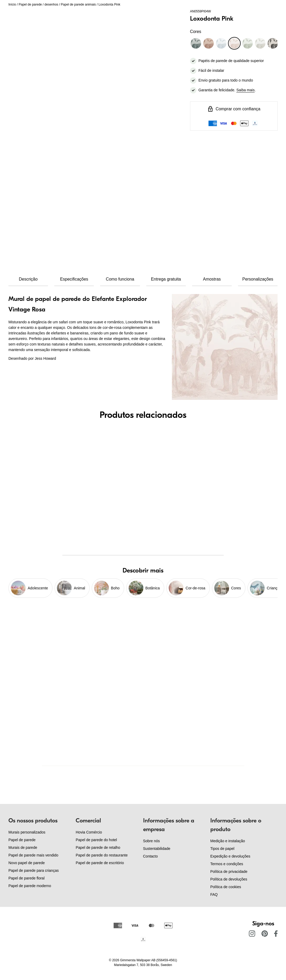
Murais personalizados (27, 832)
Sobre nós (152, 841)
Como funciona (120, 279)
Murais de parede (23, 848)
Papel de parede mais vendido (33, 855)
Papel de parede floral (26, 878)
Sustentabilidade (157, 849)
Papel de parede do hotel (96, 840)
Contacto (151, 856)
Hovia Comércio (89, 832)
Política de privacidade (229, 872)
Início (12, 4)
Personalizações (258, 279)
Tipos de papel (222, 849)
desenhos (51, 4)
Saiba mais (246, 90)
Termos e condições (227, 864)
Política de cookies (226, 887)
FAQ (214, 894)
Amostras (212, 279)
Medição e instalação (228, 841)
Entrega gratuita (166, 279)
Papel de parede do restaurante (102, 855)
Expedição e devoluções (230, 856)
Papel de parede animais (78, 4)
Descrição (28, 279)
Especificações (74, 279)
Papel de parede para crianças (34, 870)
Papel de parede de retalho (98, 848)
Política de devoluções (229, 879)
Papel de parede (30, 4)
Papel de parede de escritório (100, 863)
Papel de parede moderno (30, 886)
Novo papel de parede (27, 863)
